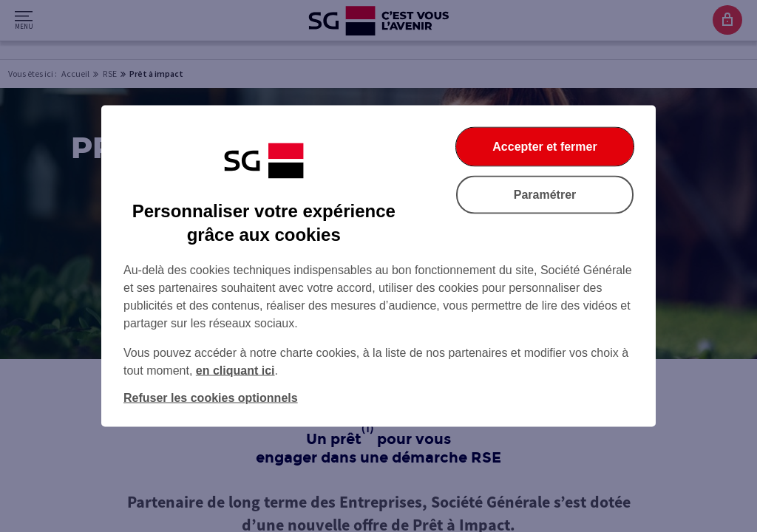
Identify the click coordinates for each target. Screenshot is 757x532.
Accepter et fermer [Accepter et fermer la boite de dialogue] (544, 147)
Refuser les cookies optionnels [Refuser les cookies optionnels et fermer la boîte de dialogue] (211, 398)
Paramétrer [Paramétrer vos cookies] (545, 195)
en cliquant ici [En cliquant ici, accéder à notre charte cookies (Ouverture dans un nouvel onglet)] (235, 371)
